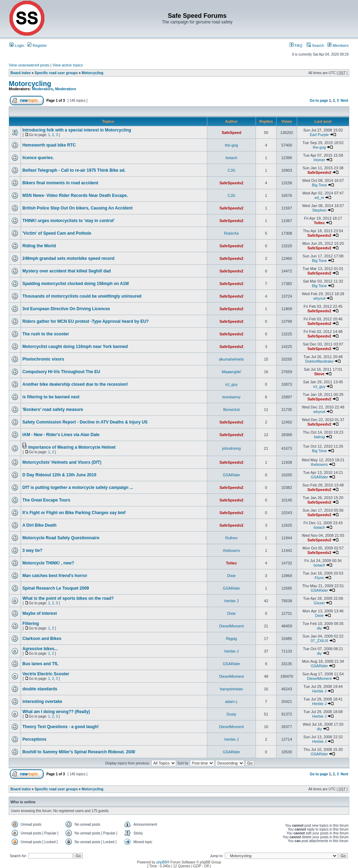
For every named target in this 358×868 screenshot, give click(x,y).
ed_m (320, 198)
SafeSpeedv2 (319, 172)
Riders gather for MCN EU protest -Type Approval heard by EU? (85, 321)
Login (17, 45)
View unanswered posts (29, 65)
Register (37, 45)
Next (344, 101)
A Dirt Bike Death (40, 525)
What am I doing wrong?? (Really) (56, 712)
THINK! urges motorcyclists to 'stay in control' (69, 221)
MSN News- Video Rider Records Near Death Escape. (75, 195)
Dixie (231, 576)
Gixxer (320, 603)
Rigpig (231, 639)
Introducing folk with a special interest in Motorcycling (77, 130)
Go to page (319, 101)
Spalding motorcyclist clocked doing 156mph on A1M (76, 284)
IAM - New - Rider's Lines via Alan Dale (61, 435)
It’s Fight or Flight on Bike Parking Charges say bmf (74, 513)
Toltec (320, 223)
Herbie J (232, 601)
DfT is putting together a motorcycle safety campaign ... (78, 488)
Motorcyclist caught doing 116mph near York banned (75, 347)
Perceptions (34, 739)
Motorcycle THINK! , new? (48, 563)
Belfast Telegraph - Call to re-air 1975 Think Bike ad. (74, 170)
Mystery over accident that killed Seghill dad (67, 271)
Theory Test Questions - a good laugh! (60, 727)
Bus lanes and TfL (40, 664)
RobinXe (231, 233)
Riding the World (39, 246)
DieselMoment (231, 626)
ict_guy (232, 384)
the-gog (231, 145)
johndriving (231, 448)
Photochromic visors (43, 359)
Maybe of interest (40, 613)
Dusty (231, 714)
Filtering (31, 624)
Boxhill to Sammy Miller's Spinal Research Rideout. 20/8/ (79, 752)
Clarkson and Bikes (42, 639)
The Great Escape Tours (46, 500)
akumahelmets (231, 359)
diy (319, 628)
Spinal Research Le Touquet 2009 (56, 588)
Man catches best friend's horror (55, 576)
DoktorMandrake (319, 361)
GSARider (231, 475)
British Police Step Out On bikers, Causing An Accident (77, 208)
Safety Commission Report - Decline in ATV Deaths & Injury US (85, 422)
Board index (21, 73)
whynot (319, 298)
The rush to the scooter (46, 334)
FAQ (296, 45)
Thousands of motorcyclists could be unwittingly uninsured (82, 296)
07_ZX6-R (319, 641)
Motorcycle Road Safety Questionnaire (61, 538)
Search (315, 45)
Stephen (319, 210)
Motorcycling (92, 73)
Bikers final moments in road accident (60, 183)
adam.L (232, 702)
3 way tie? (32, 550)
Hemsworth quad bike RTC (49, 145)
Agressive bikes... (40, 649)
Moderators (43, 89)
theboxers (319, 464)
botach (231, 158)
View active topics (68, 65)
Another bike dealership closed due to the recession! (75, 384)
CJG (231, 170)
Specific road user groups (56, 73)
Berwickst (231, 410)
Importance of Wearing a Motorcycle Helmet (72, 447)
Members (338, 45)
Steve (319, 374)
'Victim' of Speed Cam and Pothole (57, 233)
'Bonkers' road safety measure (53, 410)
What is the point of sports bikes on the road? (68, 598)
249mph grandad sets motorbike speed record (68, 258)
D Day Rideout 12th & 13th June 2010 (59, 475)
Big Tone (319, 185)
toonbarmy (231, 397)
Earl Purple (319, 135)
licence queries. (38, 158)
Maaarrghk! (231, 372)
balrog (319, 437)
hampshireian (231, 689)
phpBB (162, 862)
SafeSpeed (231, 133)
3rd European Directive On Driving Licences (66, 309)
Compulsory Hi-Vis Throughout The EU (61, 372)
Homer (319, 160)
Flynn (319, 578)
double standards (40, 689)
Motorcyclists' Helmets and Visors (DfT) (62, 462)
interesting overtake (42, 702)
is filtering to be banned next (51, 397)
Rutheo (231, 538)
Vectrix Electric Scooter (46, 674)
